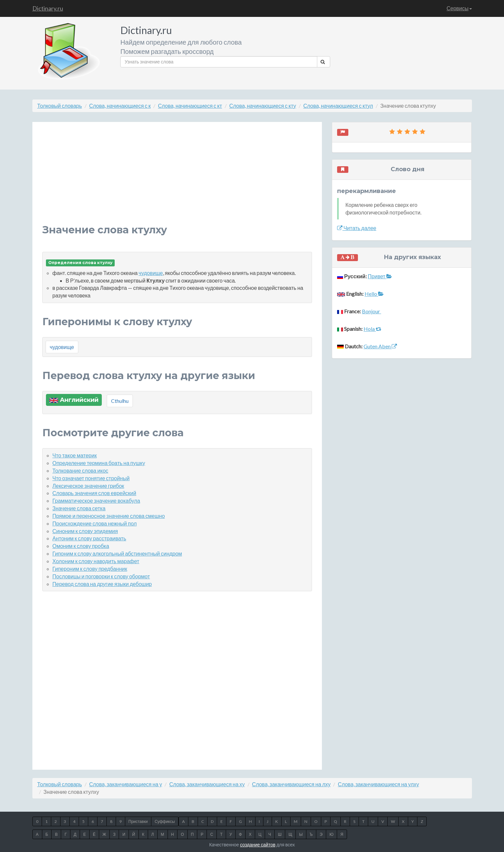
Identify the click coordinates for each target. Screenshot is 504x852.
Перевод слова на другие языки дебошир (102, 584)
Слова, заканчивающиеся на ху (207, 784)
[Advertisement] (177, 178)
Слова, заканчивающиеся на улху (378, 784)
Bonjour (371, 311)
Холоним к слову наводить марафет (96, 561)
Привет (380, 276)
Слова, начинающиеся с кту (263, 106)
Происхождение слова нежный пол (95, 523)
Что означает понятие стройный (91, 478)
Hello (374, 294)
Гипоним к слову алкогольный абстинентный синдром (117, 553)
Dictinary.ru (48, 8)
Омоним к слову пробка (81, 546)
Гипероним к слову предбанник (90, 569)
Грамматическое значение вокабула (96, 501)
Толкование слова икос (80, 470)
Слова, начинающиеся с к (120, 106)
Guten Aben (380, 346)
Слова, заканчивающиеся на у (126, 784)
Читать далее (357, 228)
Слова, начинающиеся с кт (190, 106)
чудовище (151, 273)
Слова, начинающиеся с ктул (338, 106)
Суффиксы (165, 821)
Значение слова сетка (79, 508)
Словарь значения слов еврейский (95, 493)
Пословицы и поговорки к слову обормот (101, 576)
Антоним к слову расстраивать (89, 538)
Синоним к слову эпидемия (85, 531)
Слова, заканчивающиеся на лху (291, 784)
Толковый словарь (60, 106)
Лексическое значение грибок (88, 486)
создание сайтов (258, 845)
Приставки (138, 821)
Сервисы (459, 8)
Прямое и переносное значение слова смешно (109, 516)
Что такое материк (75, 455)
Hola (372, 329)
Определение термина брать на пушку (99, 463)
